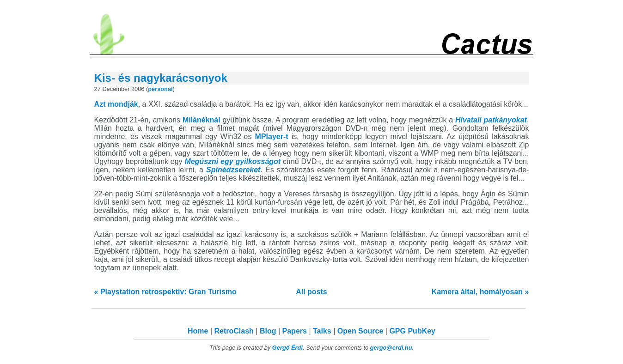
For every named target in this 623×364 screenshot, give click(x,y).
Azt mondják (116, 104)
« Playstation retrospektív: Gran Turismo (165, 292)
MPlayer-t (272, 136)
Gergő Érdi (287, 348)
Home (198, 331)
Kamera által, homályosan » (480, 292)
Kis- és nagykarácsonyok (161, 78)
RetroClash (234, 331)
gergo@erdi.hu (391, 348)
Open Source (360, 331)
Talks (322, 331)
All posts (311, 292)
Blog (268, 331)
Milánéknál (202, 120)
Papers (295, 331)
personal (160, 89)
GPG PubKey (412, 331)
